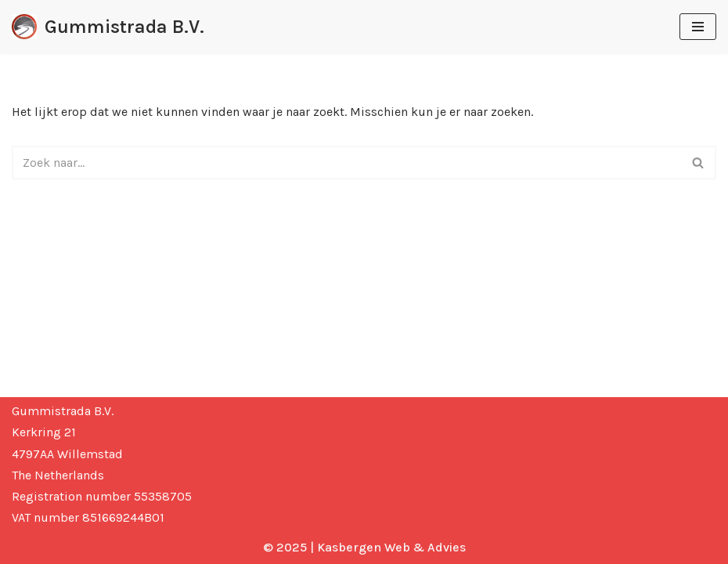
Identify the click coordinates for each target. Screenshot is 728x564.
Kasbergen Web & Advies (391, 547)
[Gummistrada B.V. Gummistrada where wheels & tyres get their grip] (108, 27)
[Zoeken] (346, 163)
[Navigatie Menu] (698, 27)
